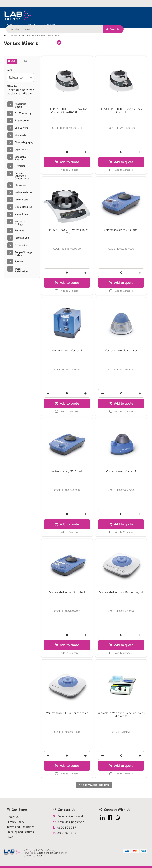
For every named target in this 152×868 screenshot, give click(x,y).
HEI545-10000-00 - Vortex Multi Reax (67, 231)
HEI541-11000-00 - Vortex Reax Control (121, 111)
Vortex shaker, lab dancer (121, 351)
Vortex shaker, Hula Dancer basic (67, 713)
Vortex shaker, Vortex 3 (67, 351)
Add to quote (69, 162)
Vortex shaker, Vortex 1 (121, 471)
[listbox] (20, 78)
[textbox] (71, 15)
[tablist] (76, 48)
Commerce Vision (33, 855)
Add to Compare (70, 170)
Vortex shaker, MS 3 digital (121, 230)
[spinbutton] (67, 152)
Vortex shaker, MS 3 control (67, 592)
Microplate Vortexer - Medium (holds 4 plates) (121, 714)
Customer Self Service (49, 853)
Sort (9, 70)
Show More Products (96, 785)
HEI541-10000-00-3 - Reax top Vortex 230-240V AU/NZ (67, 111)
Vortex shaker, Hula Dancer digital (121, 592)
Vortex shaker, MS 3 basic (67, 471)
